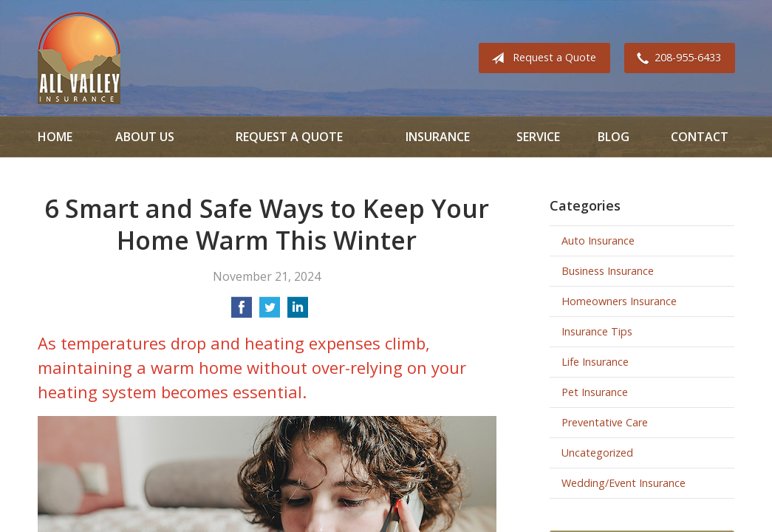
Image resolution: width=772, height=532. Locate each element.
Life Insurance (595, 362)
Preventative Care (605, 422)
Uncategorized (597, 453)
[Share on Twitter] (270, 312)
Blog (614, 137)
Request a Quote (541, 58)
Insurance (438, 137)
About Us (145, 137)
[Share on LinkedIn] (298, 312)
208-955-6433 (676, 58)
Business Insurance (608, 271)
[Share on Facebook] (242, 312)
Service (538, 137)
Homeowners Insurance (619, 301)
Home (55, 137)
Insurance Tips (597, 331)
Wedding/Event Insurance (624, 483)
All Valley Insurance (79, 58)
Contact (700, 137)
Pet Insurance (595, 392)
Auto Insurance (598, 241)
